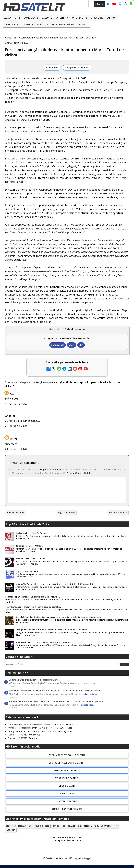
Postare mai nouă (15, 512)
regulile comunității (51, 469)
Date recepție (79, 18)
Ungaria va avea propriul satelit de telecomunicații (33, 680)
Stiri (81, 345)
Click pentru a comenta (77, 67)
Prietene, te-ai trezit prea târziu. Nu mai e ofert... (30, 728)
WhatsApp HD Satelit (67, 771)
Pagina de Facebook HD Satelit (67, 755)
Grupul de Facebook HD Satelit (67, 763)
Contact (83, 24)
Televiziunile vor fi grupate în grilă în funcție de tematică (33, 607)
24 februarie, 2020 (16, 449)
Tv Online (42, 24)
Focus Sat (38, 826)
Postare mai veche (118, 512)
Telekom (88, 826)
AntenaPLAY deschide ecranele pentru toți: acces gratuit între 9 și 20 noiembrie (55, 584)
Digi (8, 826)
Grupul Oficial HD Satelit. (81, 473)
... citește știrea (88, 683)
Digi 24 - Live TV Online (27, 571)
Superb (11, 735)
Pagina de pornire (67, 512)
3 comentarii (52, 67)
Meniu (100, 4)
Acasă (8, 18)
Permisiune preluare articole (67, 837)
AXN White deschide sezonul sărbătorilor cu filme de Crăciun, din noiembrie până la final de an (55, 691)
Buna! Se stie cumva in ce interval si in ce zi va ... (30, 724)
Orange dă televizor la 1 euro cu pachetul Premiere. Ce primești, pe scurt (51, 630)
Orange (72, 826)
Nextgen (56, 826)
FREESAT (22, 826)
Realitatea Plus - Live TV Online (31, 533)
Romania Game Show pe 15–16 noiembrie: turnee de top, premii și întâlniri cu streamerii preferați (56, 701)
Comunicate (31, 18)
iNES (8, 830)
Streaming (97, 18)
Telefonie (28, 24)
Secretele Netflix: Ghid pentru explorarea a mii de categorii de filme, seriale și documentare (61, 617)
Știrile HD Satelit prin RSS (67, 809)
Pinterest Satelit (67, 801)
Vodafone (106, 826)
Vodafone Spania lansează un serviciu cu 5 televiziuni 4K (32, 597)
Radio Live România (63, 24)
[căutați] (62, 664)
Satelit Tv (62, 18)
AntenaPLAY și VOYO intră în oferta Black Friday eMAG (42, 642)
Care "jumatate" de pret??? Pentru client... (27, 731)
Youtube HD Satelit (67, 778)
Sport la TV (11, 24)
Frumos (11, 738)
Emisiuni (112, 18)
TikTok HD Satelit (67, 786)
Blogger (87, 858)
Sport (72, 345)
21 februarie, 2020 (16, 404)
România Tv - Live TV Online (29, 546)
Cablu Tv (47, 18)
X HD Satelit (67, 794)
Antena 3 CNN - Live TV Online (30, 559)
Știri (18, 18)
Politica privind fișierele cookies (67, 840)
